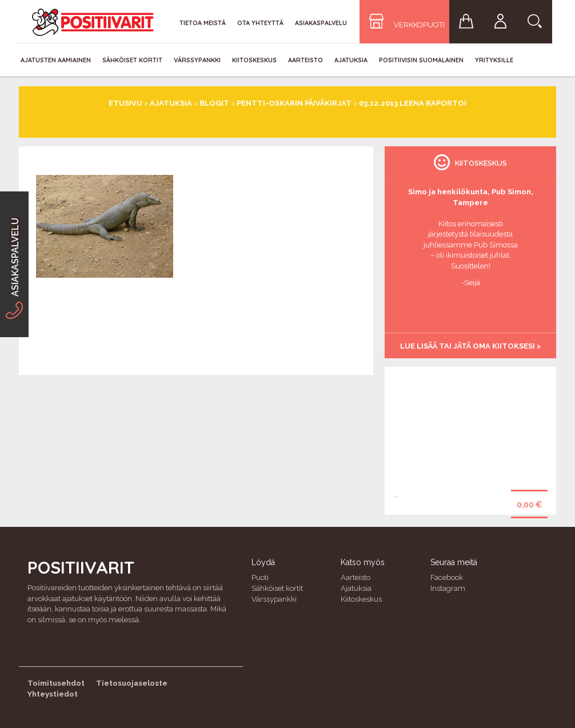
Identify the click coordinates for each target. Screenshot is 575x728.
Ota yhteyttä (260, 23)
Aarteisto (306, 60)
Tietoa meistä (203, 23)
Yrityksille (494, 60)
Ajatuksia (351, 60)
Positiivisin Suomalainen (421, 60)
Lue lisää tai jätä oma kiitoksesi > (470, 346)
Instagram (448, 588)
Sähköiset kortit (132, 60)
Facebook (447, 577)
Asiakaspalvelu (321, 23)
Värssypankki (197, 60)
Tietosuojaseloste (132, 683)
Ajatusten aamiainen (56, 60)
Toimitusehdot (56, 683)
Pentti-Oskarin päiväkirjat (294, 103)
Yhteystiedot (53, 694)
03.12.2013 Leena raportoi (413, 103)
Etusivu (125, 103)
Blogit (214, 103)
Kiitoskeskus (254, 60)
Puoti (260, 577)
